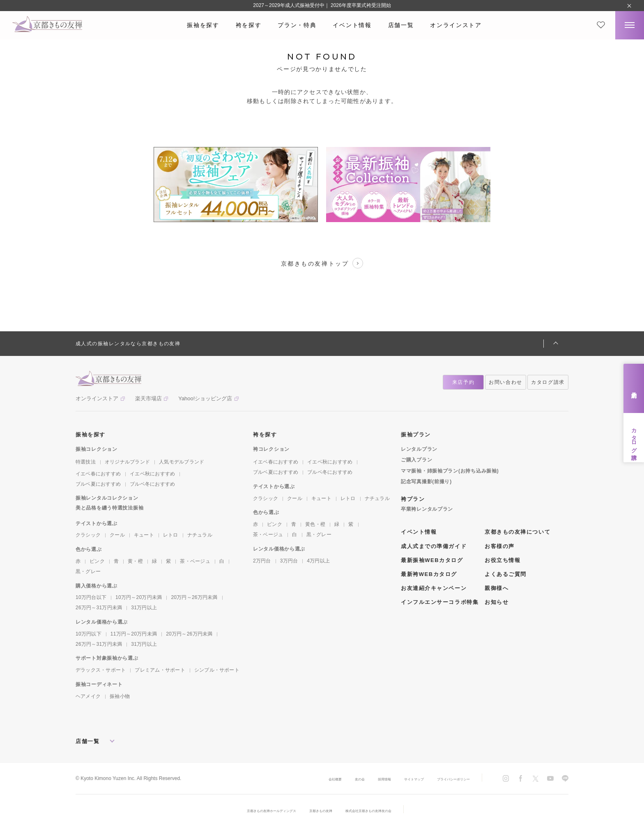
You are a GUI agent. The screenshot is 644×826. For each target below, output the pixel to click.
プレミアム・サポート (160, 670)
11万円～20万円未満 (134, 634)
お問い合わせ (506, 382)
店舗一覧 (401, 25)
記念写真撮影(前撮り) (426, 482)
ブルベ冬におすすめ (152, 484)
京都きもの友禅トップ (322, 263)
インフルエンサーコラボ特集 (440, 602)
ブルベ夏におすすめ (98, 484)
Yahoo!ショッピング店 (205, 398)
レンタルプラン (419, 449)
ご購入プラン (416, 460)
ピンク (97, 561)
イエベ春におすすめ (98, 474)
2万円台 (262, 561)
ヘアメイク (88, 696)
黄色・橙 (315, 524)
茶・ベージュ (195, 561)
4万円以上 (318, 561)
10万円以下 (89, 634)
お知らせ (497, 602)
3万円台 (289, 561)
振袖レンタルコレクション (107, 498)
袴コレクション (271, 449)
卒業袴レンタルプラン (427, 509)
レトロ (171, 535)
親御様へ (497, 588)
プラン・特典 (297, 25)
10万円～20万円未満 (139, 597)
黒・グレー (88, 571)
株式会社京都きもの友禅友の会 (386, 810)
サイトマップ (393, 779)
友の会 (324, 779)
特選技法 (86, 462)
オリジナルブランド (127, 462)
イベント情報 (352, 25)
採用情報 (355, 779)
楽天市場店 (148, 398)
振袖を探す (203, 25)
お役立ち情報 (503, 560)
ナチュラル (200, 535)
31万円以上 (144, 608)
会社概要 (294, 779)
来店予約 (634, 389)
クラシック (88, 535)
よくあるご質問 (506, 574)
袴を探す (249, 25)
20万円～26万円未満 (194, 597)
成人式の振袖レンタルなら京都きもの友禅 (128, 344)
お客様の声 (500, 546)
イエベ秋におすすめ (152, 474)
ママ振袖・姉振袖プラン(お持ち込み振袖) (450, 471)
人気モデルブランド (182, 462)
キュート (144, 535)
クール (117, 535)
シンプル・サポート (217, 670)
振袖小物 (120, 696)
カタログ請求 (634, 438)
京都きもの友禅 (322, 810)
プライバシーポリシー (445, 779)
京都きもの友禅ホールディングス (254, 810)
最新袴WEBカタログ (429, 574)
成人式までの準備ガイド (434, 546)
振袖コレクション (97, 449)
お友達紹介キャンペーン (434, 588)
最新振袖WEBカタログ (432, 560)
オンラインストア (456, 25)
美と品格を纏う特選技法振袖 (109, 508)
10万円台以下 (91, 597)
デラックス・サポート (101, 670)
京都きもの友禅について (517, 532)
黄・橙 (135, 561)
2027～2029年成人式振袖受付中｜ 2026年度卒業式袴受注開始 (322, 5)
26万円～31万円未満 (99, 608)
